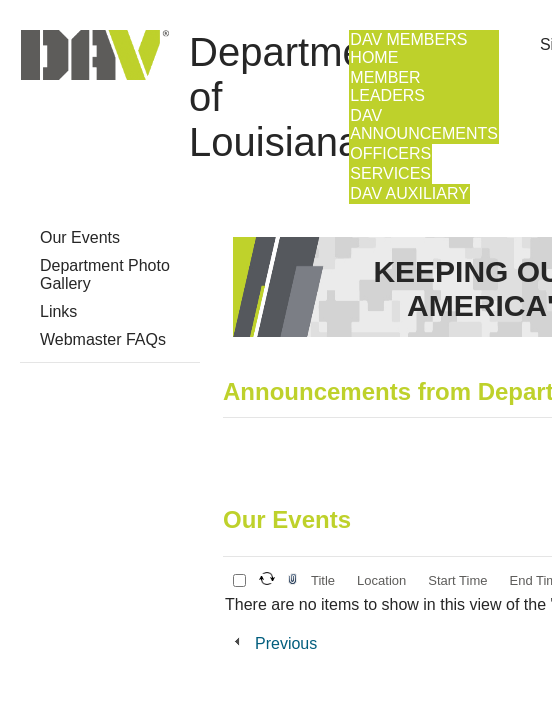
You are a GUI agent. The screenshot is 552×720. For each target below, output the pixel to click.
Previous (286, 643)
